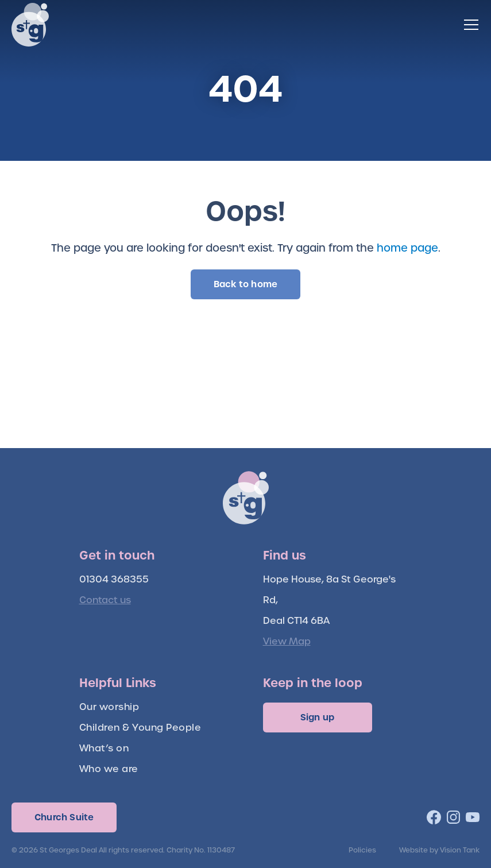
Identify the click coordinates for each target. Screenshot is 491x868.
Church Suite (64, 817)
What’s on (104, 748)
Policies (362, 850)
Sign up (317, 717)
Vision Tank (460, 850)
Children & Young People (140, 728)
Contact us (105, 600)
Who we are (109, 769)
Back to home (246, 284)
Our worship (109, 707)
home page (407, 248)
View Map (287, 641)
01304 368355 (114, 579)
